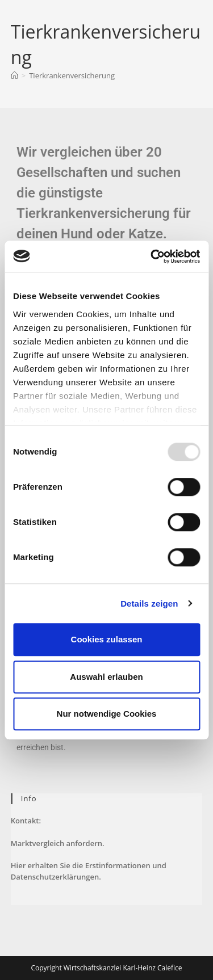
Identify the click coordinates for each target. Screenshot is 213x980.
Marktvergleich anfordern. (58, 843)
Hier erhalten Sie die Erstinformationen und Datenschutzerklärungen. (89, 871)
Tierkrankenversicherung (72, 75)
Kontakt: (26, 821)
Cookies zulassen (107, 639)
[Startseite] (14, 75)
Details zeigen (149, 603)
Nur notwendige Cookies (107, 714)
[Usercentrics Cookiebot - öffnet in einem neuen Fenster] (152, 256)
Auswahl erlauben (106, 677)
